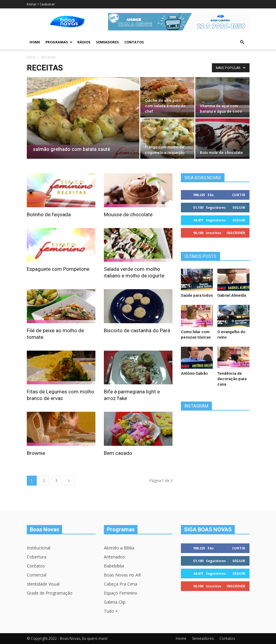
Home (35, 42)
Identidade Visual (43, 584)
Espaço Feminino (121, 593)
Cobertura (37, 557)
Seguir (239, 207)
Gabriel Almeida (232, 295)
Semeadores (107, 42)
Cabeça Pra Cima (121, 584)
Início (31, 57)
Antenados (114, 557)
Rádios (84, 42)
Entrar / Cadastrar (41, 4)
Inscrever (236, 233)
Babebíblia (114, 566)
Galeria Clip (115, 602)
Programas (59, 42)
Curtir (239, 195)
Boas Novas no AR (122, 575)
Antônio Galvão (194, 373)
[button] (242, 42)
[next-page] (69, 481)
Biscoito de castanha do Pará (137, 330)
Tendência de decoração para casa (232, 379)
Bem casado (118, 453)
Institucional (39, 548)
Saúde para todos (197, 295)
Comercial (37, 575)
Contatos (134, 42)
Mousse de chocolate (128, 214)
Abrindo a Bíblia (119, 548)
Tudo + (111, 611)
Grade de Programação (50, 593)
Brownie (36, 453)
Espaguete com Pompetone (58, 269)
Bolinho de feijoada (49, 214)
